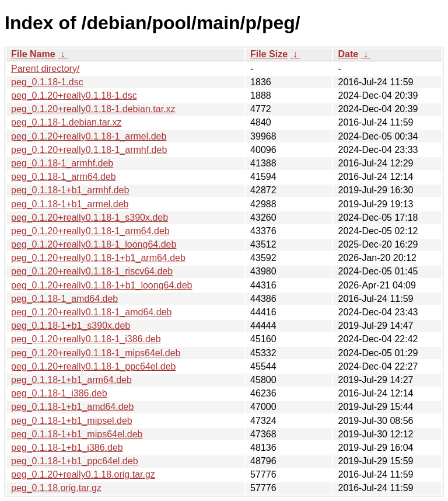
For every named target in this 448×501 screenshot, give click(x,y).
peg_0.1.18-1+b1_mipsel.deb (72, 421)
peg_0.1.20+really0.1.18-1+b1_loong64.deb (102, 285)
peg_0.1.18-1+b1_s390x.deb (71, 326)
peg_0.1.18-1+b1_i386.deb (67, 448)
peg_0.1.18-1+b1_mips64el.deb (77, 434)
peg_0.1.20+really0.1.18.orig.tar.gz (83, 474)
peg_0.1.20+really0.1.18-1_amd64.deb (91, 312)
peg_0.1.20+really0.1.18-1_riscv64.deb (92, 271)
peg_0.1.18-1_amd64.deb (64, 299)
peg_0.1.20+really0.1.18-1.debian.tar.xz (93, 109)
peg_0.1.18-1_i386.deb (59, 393)
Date (348, 54)
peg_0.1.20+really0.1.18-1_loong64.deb (94, 244)
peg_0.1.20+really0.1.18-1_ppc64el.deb (93, 366)
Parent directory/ (45, 69)
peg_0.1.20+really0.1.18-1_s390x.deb (90, 218)
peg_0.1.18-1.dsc (47, 82)
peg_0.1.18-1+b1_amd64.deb (72, 407)
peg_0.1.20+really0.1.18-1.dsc (74, 95)
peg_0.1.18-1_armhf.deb (62, 163)
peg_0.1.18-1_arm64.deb (64, 177)
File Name (33, 54)
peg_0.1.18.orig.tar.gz (56, 488)
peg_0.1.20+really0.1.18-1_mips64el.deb (96, 353)
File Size (269, 54)
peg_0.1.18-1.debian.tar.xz (66, 122)
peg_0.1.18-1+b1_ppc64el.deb (75, 461)
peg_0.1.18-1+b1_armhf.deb (70, 190)
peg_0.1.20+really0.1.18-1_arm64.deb (90, 231)
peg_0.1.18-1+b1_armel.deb (70, 204)
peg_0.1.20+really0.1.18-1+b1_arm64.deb (98, 258)
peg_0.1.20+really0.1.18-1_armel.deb (89, 136)
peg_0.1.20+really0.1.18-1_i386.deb (86, 339)
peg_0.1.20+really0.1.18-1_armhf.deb (89, 150)
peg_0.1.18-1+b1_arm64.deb (71, 380)
